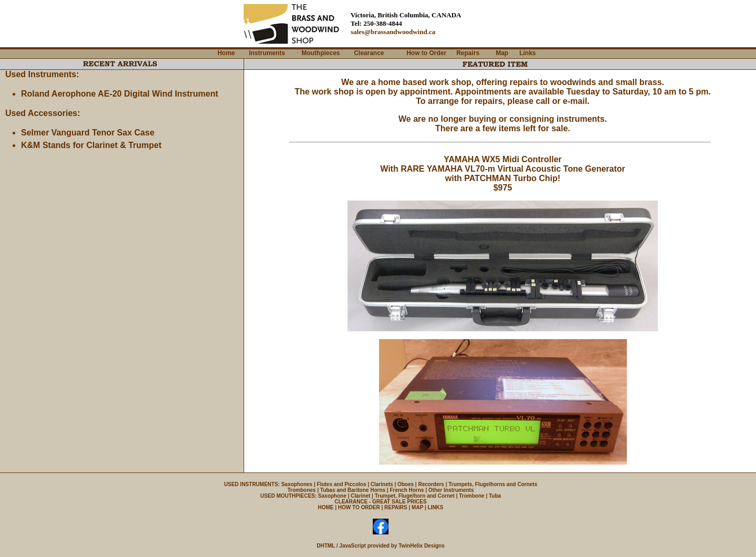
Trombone (471, 496)
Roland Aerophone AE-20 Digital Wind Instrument (120, 94)
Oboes (406, 484)
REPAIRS (396, 507)
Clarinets (382, 484)
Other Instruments (451, 490)
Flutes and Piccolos (342, 484)
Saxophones (297, 484)
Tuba (495, 496)
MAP (417, 507)
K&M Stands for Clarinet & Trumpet (91, 145)
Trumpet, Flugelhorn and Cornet (415, 496)
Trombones (302, 490)
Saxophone (332, 496)
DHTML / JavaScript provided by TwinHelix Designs (381, 546)
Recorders (431, 484)
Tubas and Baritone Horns (353, 490)
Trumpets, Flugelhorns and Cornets (493, 484)
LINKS (436, 507)
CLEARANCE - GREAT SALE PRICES (380, 502)
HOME (325, 507)
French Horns (407, 490)
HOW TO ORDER (359, 507)
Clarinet (360, 496)
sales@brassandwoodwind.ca (393, 32)
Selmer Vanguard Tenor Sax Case (88, 133)
